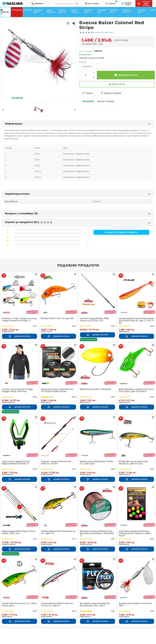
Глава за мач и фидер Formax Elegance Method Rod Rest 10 (16, 463)
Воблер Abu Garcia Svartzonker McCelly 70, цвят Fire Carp (133, 463)
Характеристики (78, 194)
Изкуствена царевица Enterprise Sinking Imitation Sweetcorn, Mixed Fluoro (135, 533)
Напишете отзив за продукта (121, 232)
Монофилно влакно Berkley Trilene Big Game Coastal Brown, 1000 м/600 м (97, 533)
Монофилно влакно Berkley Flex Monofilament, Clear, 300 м (95, 605)
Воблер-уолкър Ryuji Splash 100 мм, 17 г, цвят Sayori (97, 463)
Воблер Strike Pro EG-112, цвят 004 (57, 318)
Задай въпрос (109, 32)
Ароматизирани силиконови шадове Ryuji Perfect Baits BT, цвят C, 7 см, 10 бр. (136, 321)
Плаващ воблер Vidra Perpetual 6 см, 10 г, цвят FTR (58, 532)
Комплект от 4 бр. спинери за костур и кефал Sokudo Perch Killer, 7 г (19, 320)
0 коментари (98, 32)
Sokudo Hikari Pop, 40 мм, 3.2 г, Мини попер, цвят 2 (19, 605)
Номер (83, 62)
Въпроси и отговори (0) (78, 213)
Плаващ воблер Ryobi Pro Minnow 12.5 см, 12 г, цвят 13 (57, 605)
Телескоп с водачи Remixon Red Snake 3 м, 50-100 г (56, 463)
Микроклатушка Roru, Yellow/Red (95, 389)
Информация (78, 124)
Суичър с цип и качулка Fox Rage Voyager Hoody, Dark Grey (17, 390)
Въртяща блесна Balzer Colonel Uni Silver (135, 605)
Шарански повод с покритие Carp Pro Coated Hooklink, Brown (57, 390)
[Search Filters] (66, 3)
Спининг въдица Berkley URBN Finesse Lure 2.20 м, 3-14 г (94, 320)
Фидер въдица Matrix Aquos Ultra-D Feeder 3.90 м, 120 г (19, 532)
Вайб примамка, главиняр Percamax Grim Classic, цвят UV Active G (136, 390)
